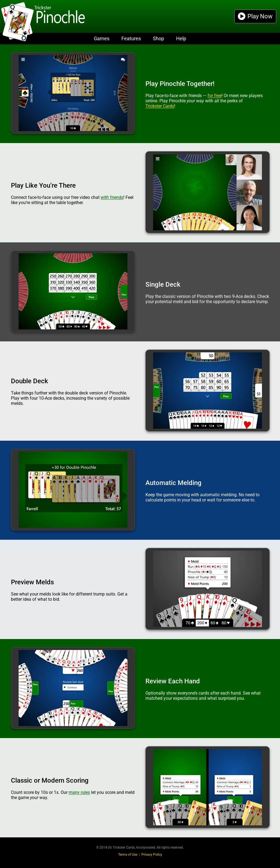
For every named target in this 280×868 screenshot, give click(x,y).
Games (102, 38)
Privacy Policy (152, 855)
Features (131, 38)
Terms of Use (128, 855)
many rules (79, 792)
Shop (158, 38)
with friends (112, 197)
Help (181, 38)
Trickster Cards (160, 106)
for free (215, 96)
